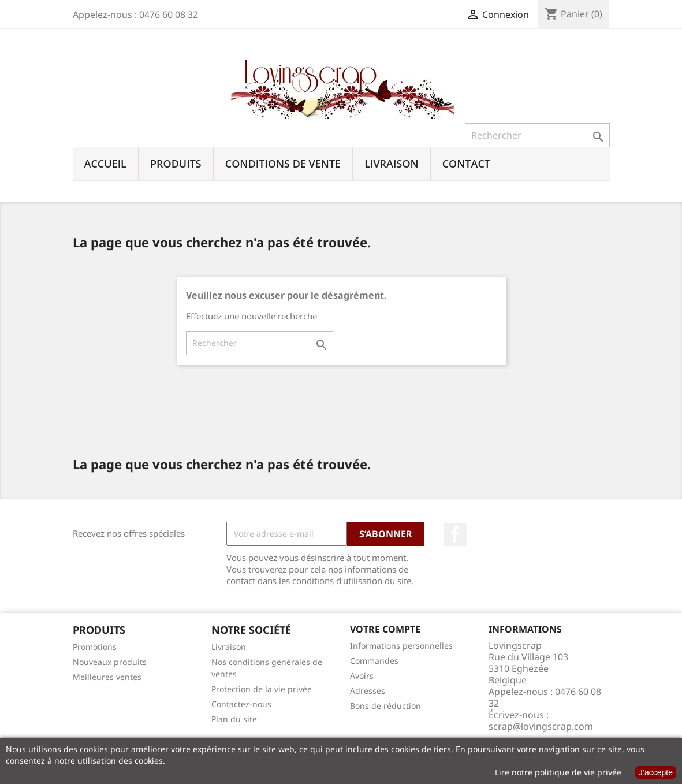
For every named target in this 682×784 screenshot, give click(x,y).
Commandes (374, 661)
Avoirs (362, 676)
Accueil (105, 164)
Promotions (95, 647)
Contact (466, 164)
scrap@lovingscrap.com (541, 726)
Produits (176, 164)
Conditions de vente (283, 164)
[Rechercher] (537, 135)
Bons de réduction (385, 706)
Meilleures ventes (107, 677)
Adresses (368, 691)
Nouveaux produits (110, 662)
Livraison (392, 164)
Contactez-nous (241, 704)
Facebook (455, 534)
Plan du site (234, 719)
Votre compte (385, 629)
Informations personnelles (401, 646)
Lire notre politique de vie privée (558, 772)
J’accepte (656, 772)
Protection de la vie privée (262, 689)
